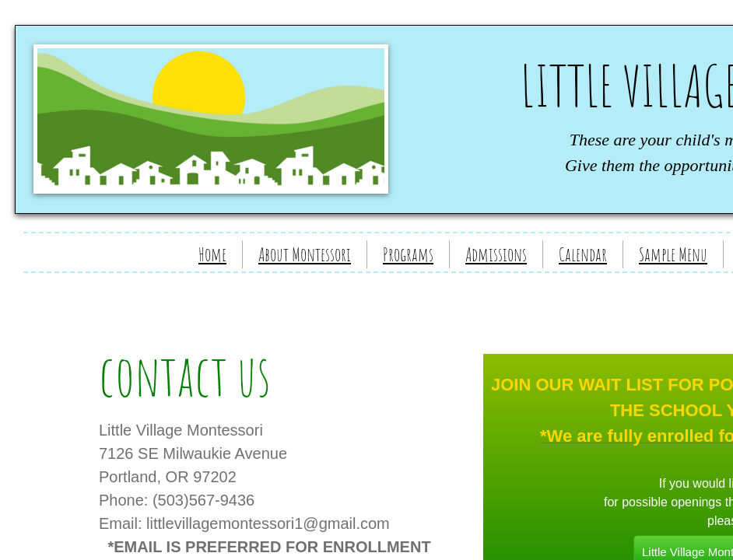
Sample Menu (673, 254)
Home (212, 254)
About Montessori (305, 254)
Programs (408, 254)
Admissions (496, 254)
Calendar (583, 254)
